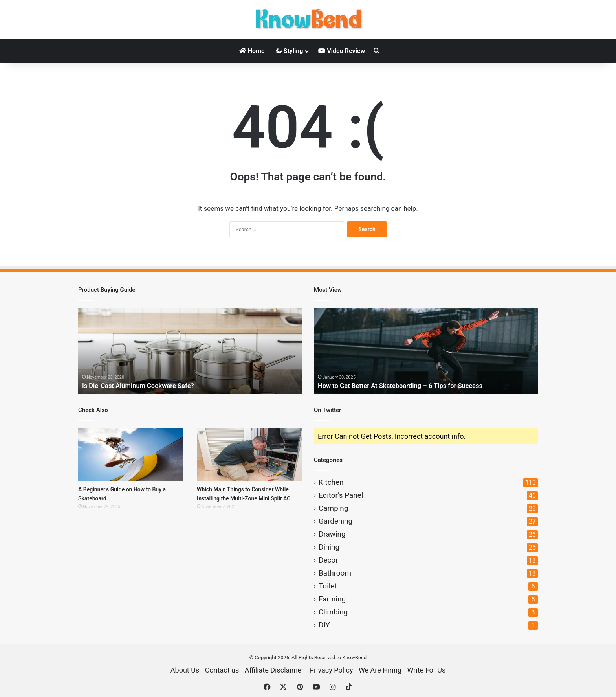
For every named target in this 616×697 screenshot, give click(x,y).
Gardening (335, 521)
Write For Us (426, 670)
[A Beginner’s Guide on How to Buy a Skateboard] (131, 454)
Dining (329, 547)
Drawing (332, 534)
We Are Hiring (380, 670)
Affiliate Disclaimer (274, 670)
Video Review (342, 51)
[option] (190, 351)
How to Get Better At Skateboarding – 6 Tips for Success (408, 385)
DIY (324, 625)
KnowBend (354, 657)
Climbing (333, 612)
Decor (328, 560)
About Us (185, 670)
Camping (333, 508)
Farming (332, 599)
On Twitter (327, 410)
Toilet (328, 586)
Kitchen (331, 482)
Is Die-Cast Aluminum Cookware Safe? (143, 385)
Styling (290, 51)
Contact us (222, 670)
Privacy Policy (331, 670)
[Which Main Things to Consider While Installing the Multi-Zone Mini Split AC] (249, 454)
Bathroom (335, 573)
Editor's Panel (341, 495)
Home (252, 51)
